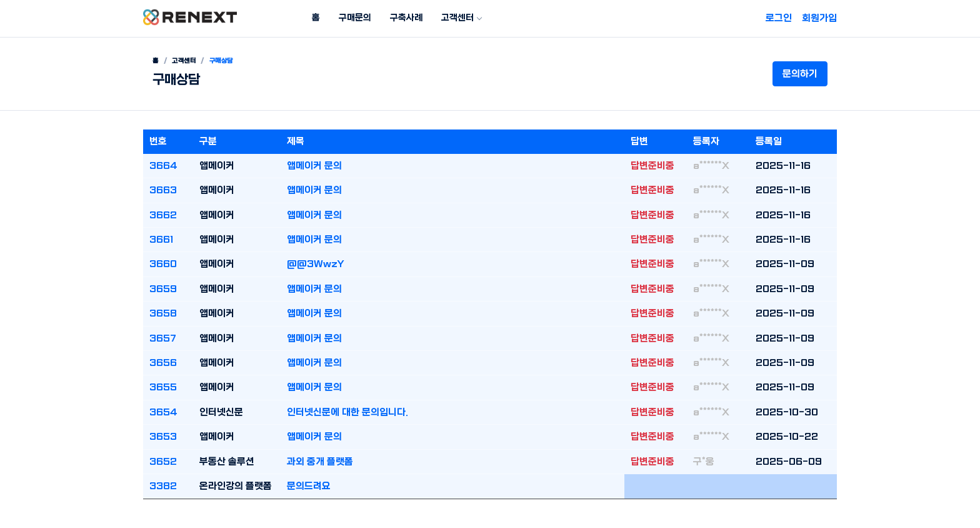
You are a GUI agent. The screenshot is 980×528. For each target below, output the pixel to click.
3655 (163, 387)
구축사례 (406, 18)
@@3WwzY (316, 264)
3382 (163, 486)
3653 (163, 437)
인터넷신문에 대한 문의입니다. (347, 412)
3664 (163, 166)
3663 (163, 190)
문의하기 (800, 74)
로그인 (779, 18)
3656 (163, 363)
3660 (163, 264)
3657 (163, 338)
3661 (161, 240)
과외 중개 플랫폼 (320, 462)
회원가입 (819, 18)
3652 (163, 462)
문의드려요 (309, 486)
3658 (163, 313)
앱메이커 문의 (314, 166)
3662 (163, 215)
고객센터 (457, 18)
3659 (163, 289)
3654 (163, 412)
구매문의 (355, 18)
